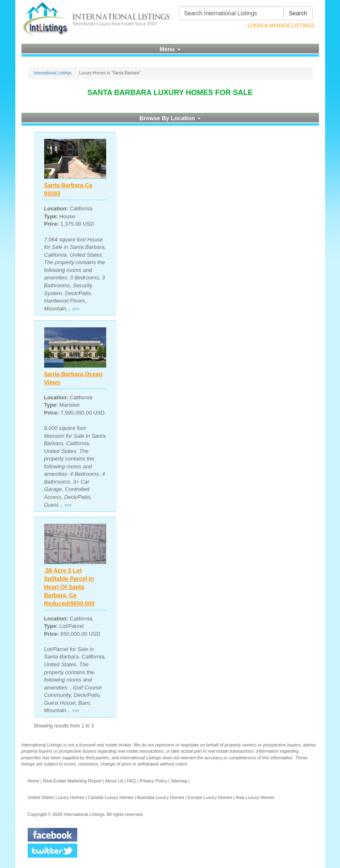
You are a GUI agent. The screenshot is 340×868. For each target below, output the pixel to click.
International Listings (53, 73)
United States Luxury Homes (56, 797)
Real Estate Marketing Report (72, 781)
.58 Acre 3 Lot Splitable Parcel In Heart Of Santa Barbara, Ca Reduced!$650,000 (69, 587)
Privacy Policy (153, 781)
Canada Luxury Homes (111, 797)
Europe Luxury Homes (210, 797)
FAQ (131, 781)
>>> (76, 309)
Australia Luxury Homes (160, 797)
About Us (114, 781)
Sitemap (179, 781)
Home (34, 781)
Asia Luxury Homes (255, 797)
